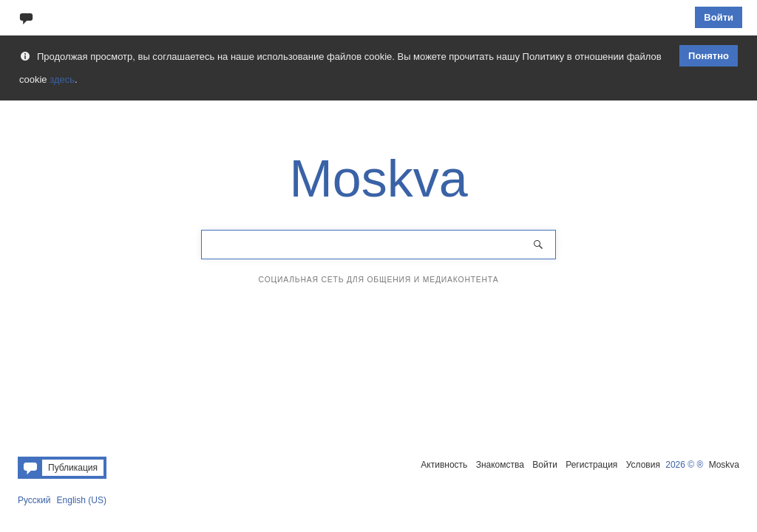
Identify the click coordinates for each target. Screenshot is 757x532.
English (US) (82, 500)
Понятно (709, 56)
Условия (643, 465)
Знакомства (500, 465)
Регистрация (591, 465)
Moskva (724, 465)
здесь (62, 79)
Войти (719, 17)
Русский (34, 500)
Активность (444, 465)
